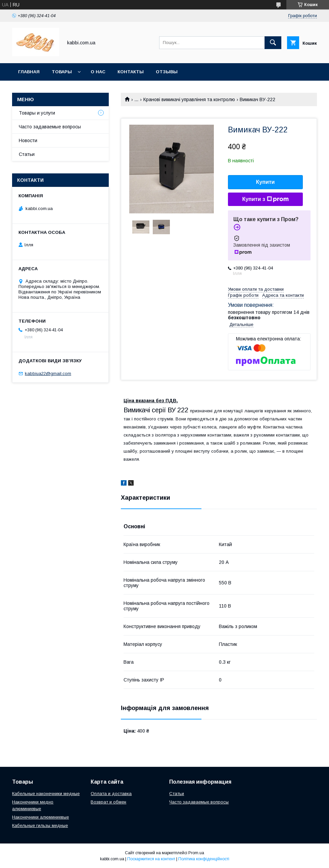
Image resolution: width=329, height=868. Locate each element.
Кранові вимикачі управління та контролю (189, 99)
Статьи (27, 154)
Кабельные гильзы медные (40, 825)
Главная (29, 72)
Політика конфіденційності (204, 859)
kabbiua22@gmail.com (48, 374)
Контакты (131, 72)
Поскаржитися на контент (151, 859)
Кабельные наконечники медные (46, 794)
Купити (266, 182)
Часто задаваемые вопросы (50, 127)
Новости (28, 140)
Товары (62, 72)
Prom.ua (196, 853)
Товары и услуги (37, 113)
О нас (98, 72)
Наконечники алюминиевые (40, 817)
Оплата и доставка (111, 794)
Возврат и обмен (108, 802)
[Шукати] (273, 43)
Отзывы (167, 72)
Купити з (265, 199)
